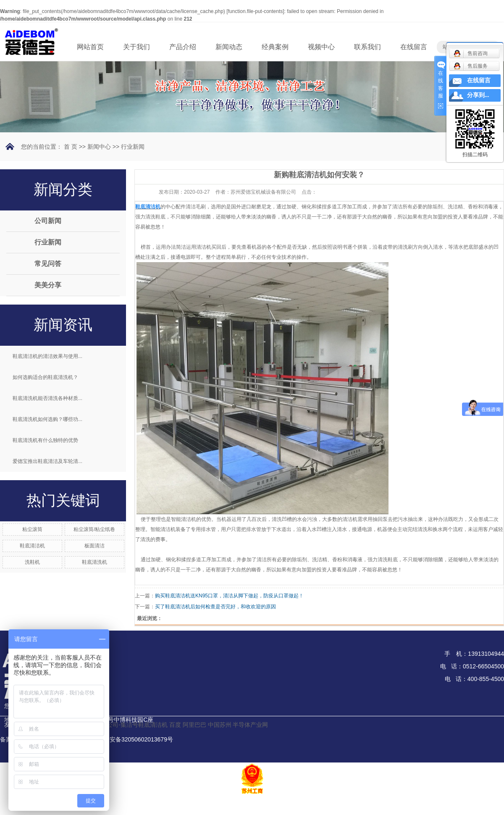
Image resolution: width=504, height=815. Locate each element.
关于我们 (136, 47)
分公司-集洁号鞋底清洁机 (134, 725)
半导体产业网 (250, 725)
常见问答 (48, 264)
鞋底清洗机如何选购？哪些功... (47, 419)
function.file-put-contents (256, 11)
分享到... (478, 95)
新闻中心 (99, 147)
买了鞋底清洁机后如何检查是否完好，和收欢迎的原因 (215, 607)
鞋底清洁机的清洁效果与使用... (47, 356)
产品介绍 (183, 47)
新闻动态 (229, 47)
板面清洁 (94, 546)
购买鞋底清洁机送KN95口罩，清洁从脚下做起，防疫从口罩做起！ (229, 596)
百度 (175, 725)
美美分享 (48, 285)
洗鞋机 (32, 562)
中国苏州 (220, 725)
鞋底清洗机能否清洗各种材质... (47, 398)
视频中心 (321, 47)
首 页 (71, 147)
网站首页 (90, 47)
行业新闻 (133, 147)
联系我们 (367, 47)
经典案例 (275, 47)
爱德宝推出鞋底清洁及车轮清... (47, 461)
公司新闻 (48, 221)
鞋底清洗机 (94, 562)
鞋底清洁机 (32, 546)
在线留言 (414, 47)
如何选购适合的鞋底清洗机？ (45, 377)
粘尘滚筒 (32, 529)
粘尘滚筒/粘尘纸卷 (94, 529)
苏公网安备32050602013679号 (127, 739)
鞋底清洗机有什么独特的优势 (45, 440)
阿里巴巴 (194, 725)
